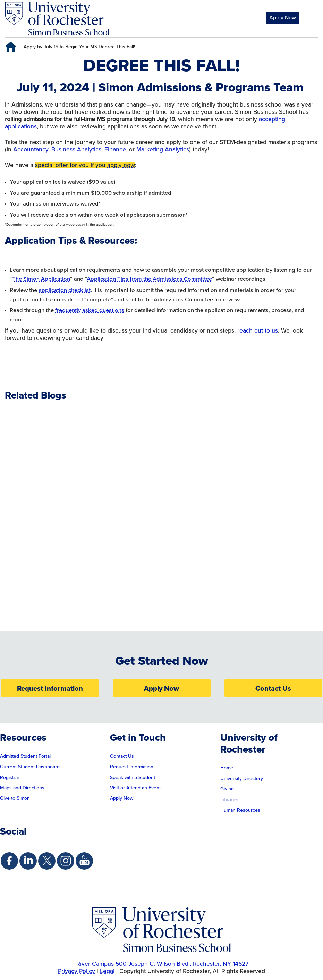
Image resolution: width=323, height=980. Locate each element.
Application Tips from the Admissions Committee (149, 279)
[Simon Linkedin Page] (28, 861)
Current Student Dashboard (30, 767)
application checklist (65, 290)
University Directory (242, 779)
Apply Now (283, 18)
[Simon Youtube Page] (84, 861)
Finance (115, 150)
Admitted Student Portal (25, 756)
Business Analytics (76, 150)
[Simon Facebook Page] (9, 861)
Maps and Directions (22, 788)
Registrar (10, 778)
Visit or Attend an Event (135, 788)
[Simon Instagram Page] (66, 861)
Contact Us (273, 689)
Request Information (50, 689)
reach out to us (258, 331)
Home (227, 768)
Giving (227, 789)
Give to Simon (15, 798)
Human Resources (240, 810)
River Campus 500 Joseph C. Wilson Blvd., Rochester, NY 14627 (162, 964)
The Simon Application (41, 279)
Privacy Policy (76, 971)
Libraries (229, 800)
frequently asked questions (90, 310)
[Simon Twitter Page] (47, 861)
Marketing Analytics (163, 150)
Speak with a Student (133, 778)
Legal (107, 971)
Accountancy (31, 150)
